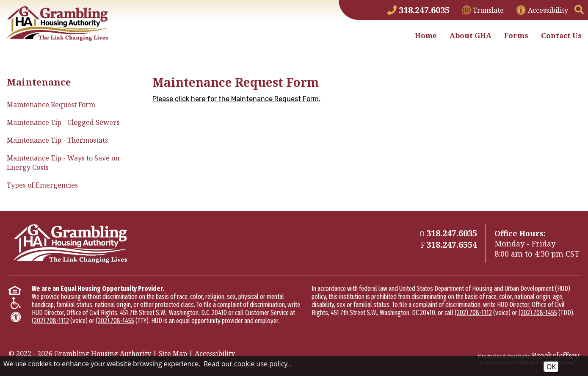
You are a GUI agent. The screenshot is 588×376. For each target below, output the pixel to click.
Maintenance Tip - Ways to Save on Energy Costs (63, 163)
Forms (516, 35)
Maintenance (39, 82)
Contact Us (561, 35)
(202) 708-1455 (115, 321)
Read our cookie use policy (246, 364)
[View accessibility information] (542, 10)
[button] (579, 10)
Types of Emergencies (42, 185)
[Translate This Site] (483, 10)
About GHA (471, 35)
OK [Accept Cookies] (551, 367)
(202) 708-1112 (50, 321)
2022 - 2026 (34, 354)
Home (426, 35)
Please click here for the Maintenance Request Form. (236, 99)
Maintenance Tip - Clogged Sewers (63, 122)
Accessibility (215, 354)
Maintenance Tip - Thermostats (57, 140)
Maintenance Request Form (51, 105)
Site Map (173, 354)
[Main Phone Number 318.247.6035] (418, 10)
